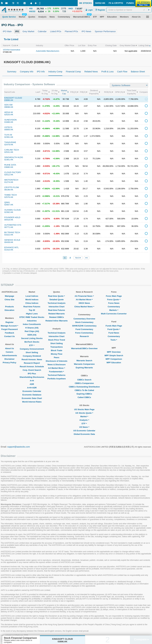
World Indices (32, 300)
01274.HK (9, 182)
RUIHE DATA (10, 165)
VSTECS (8, 127)
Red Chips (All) (32, 331)
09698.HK (9, 107)
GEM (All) (32, 335)
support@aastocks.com (19, 447)
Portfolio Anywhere (57, 379)
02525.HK (9, 115)
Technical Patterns (57, 375)
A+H (32, 381)
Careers (10, 352)
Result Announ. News (32, 359)
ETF (32, 345)
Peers (57, 357)
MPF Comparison (114, 359)
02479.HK (9, 145)
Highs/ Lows (32, 314)
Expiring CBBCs (84, 394)
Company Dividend (32, 356)
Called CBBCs (84, 397)
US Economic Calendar (84, 431)
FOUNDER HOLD (12, 217)
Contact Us (9, 336)
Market (84, 416)
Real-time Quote (57, 296)
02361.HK (9, 160)
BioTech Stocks (32, 342)
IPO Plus (32, 374)
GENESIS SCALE (12, 240)
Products (10, 307)
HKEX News (84, 303)
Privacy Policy (10, 363)
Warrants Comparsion (84, 364)
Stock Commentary (84, 322)
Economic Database (32, 395)
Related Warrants (57, 314)
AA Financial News (84, 296)
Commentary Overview (84, 319)
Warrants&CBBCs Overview (84, 348)
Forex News (114, 303)
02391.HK (9, 137)
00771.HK (9, 227)
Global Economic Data (84, 434)
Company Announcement (32, 349)
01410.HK (9, 250)
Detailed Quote (57, 300)
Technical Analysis (57, 303)
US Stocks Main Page (84, 409)
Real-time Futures (32, 307)
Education (9, 310)
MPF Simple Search (114, 355)
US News (84, 427)
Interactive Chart (57, 307)
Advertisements (10, 355)
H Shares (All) (32, 328)
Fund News (114, 333)
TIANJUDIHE (10, 142)
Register (10, 322)
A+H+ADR (32, 388)
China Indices (32, 303)
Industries (32, 321)
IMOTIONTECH (11, 180)
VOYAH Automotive (12, 50)
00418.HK (9, 220)
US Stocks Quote (84, 413)
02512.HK (9, 175)
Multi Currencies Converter (114, 314)
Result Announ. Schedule (32, 367)
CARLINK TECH (12, 150)
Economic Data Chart (32, 398)
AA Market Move (57, 368)
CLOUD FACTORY (13, 172)
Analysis (84, 420)
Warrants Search (84, 361)
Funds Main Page (114, 326)
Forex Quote (114, 300)
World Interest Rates (32, 402)
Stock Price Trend (57, 340)
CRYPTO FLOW (12, 187)
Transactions (57, 347)
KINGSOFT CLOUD (13, 98)
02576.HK (9, 197)
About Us (10, 348)
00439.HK (9, 242)
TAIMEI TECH (11, 195)
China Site (10, 300)
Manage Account (10, 326)
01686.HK (9, 122)
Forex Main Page (114, 296)
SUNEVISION (10, 120)
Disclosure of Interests (57, 361)
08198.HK (9, 190)
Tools (114, 340)
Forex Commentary (84, 333)
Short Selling (32, 352)
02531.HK (9, 152)
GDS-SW (8, 105)
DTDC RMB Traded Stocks (32, 317)
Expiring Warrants (84, 368)
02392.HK (9, 212)
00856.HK (9, 130)
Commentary (114, 307)
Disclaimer (10, 359)
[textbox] (129, 10)
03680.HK (9, 167)
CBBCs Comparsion (84, 383)
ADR (32, 384)
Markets (114, 310)
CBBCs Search (84, 380)
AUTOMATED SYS (13, 225)
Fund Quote (114, 329)
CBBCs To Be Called (84, 390)
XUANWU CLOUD (13, 210)
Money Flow (57, 354)
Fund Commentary (84, 329)
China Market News (84, 307)
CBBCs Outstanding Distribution (84, 387)
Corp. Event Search (32, 370)
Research (84, 336)
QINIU (7, 202)
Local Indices (32, 296)
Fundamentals (57, 372)
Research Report (32, 363)
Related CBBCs (57, 317)
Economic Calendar (32, 391)
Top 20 (32, 310)
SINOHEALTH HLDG (14, 157)
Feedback (10, 333)
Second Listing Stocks (32, 338)
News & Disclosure (57, 365)
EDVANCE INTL (12, 247)
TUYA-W (8, 135)
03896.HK (9, 100)
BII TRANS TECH (12, 232)
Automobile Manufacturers (48, 51)
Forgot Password (10, 329)
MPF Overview (114, 352)
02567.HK (9, 205)
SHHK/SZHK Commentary (84, 326)
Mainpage (10, 296)
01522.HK (9, 235)
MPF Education (114, 363)
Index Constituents (32, 324)
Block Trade (57, 350)
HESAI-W (9, 112)
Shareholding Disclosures (32, 377)
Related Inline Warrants (57, 321)
